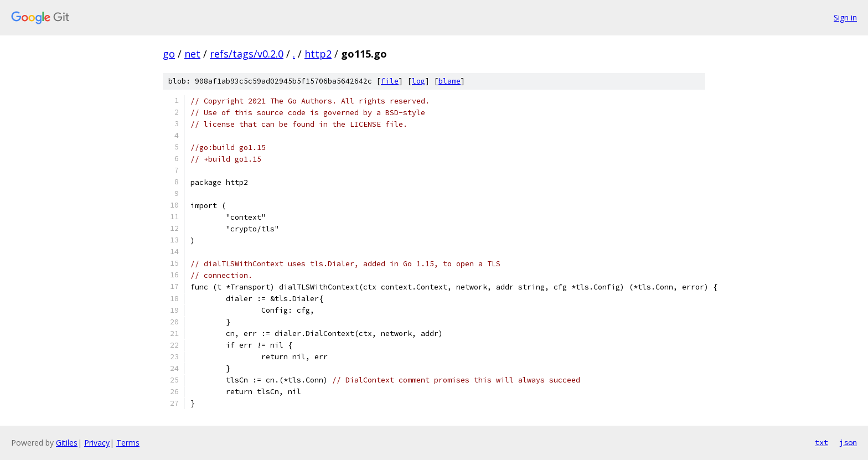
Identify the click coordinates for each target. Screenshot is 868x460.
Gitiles (67, 443)
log (418, 81)
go (169, 54)
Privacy (97, 443)
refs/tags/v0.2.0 (247, 54)
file (390, 81)
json (848, 442)
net (192, 54)
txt (821, 442)
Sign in (845, 17)
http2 (318, 54)
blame (449, 81)
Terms (128, 443)
